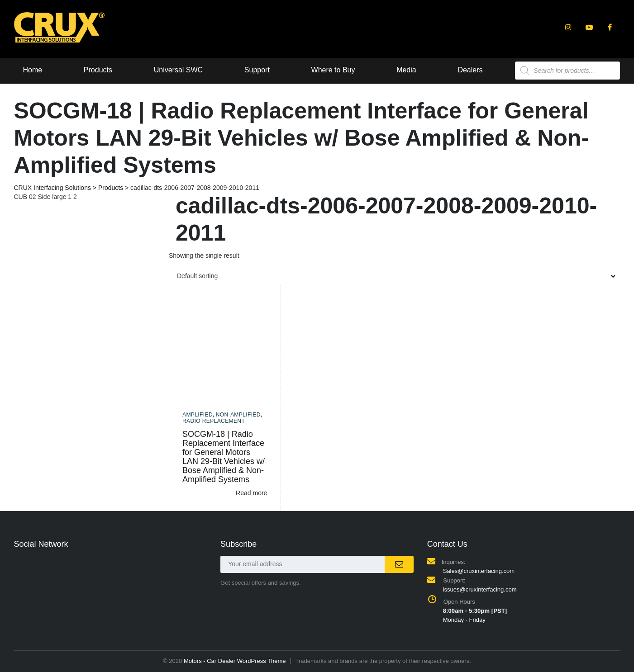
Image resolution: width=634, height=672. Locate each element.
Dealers (470, 70)
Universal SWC (178, 70)
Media (406, 70)
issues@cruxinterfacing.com (480, 589)
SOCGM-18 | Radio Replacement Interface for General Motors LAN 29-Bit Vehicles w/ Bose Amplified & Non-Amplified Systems (224, 457)
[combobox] (395, 276)
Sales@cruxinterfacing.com (479, 571)
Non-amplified (238, 415)
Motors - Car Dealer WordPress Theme (235, 661)
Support (257, 70)
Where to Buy (333, 70)
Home (33, 70)
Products (98, 70)
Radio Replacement (214, 421)
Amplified (198, 415)
